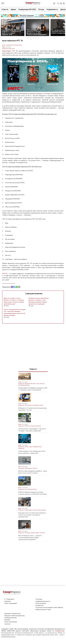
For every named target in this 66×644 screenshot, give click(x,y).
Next (64, 27)
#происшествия (29, 393)
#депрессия (21, 457)
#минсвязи (38, 435)
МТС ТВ (5, 283)
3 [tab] (34, 38)
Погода (41, 9)
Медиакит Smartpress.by (12, 620)
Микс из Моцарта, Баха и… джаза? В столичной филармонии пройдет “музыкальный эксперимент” (37, 32)
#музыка (33, 542)
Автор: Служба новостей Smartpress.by (12, 54)
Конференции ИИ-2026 (27, 9)
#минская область (32, 498)
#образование (28, 519)
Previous (2, 27)
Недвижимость (52, 9)
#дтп (38, 393)
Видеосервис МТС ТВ (10, 60)
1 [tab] (29, 38)
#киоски (33, 435)
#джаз (37, 542)
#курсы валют (29, 477)
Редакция (7, 607)
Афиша (13, 9)
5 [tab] (39, 38)
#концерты (27, 542)
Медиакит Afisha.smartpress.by (14, 622)
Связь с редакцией (11, 609)
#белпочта (27, 435)
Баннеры (7, 626)
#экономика (21, 477)
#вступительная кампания (39, 519)
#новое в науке (29, 456)
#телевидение (36, 414)
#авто (35, 393)
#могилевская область (24, 394)
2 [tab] (31, 38)
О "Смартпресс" (9, 605)
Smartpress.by (60, 637)
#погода (42, 393)
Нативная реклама (10, 624)
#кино (10, 58)
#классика (42, 542)
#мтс (14, 58)
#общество (5, 58)
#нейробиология (37, 456)
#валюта (35, 477)
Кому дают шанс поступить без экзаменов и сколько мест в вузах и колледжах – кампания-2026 (13, 32)
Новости (5, 9)
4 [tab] (36, 38)
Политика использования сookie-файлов (49, 613)
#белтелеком (28, 414)
